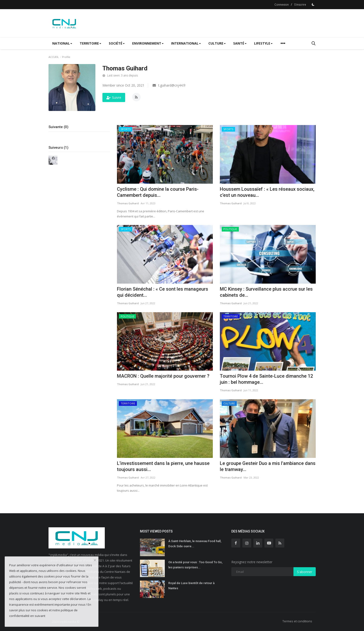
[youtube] (269, 543)
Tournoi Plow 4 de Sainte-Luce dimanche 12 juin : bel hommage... (266, 379)
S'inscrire (300, 5)
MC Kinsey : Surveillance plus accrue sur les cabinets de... (266, 292)
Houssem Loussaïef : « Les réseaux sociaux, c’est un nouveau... (267, 192)
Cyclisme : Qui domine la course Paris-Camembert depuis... (158, 192)
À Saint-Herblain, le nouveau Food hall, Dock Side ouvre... (195, 544)
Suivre (114, 97)
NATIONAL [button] (62, 43)
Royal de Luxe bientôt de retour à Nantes (191, 586)
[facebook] (236, 543)
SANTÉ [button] (240, 43)
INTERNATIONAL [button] (186, 43)
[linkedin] (258, 543)
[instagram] (247, 543)
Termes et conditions (297, 621)
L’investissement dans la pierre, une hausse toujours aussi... (163, 466)
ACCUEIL (54, 57)
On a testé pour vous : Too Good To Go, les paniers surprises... (195, 565)
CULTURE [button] (217, 43)
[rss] (280, 543)
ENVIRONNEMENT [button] (148, 43)
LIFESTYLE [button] (263, 43)
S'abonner (305, 572)
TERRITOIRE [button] (90, 43)
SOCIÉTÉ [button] (117, 43)
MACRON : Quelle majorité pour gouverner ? (163, 376)
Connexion (282, 5)
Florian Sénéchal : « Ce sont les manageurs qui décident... (163, 292)
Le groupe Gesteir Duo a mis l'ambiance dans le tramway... (268, 466)
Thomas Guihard (128, 203)
